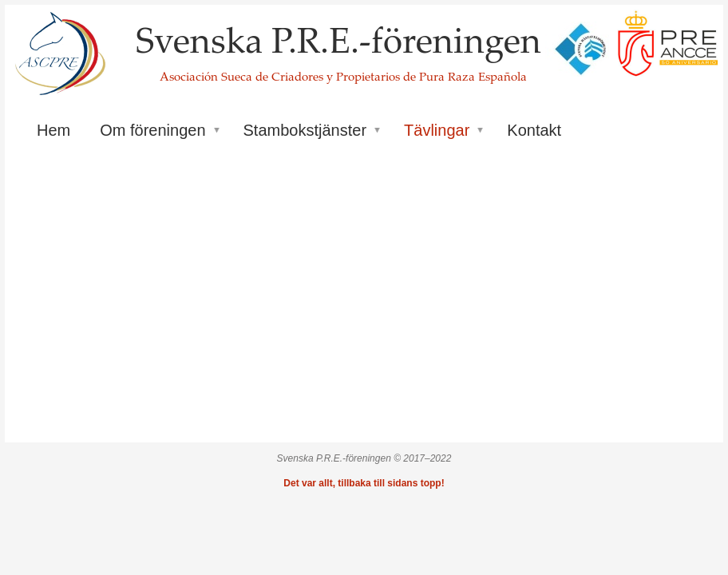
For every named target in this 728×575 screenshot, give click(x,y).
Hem (53, 130)
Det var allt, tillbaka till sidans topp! (364, 483)
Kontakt (534, 130)
